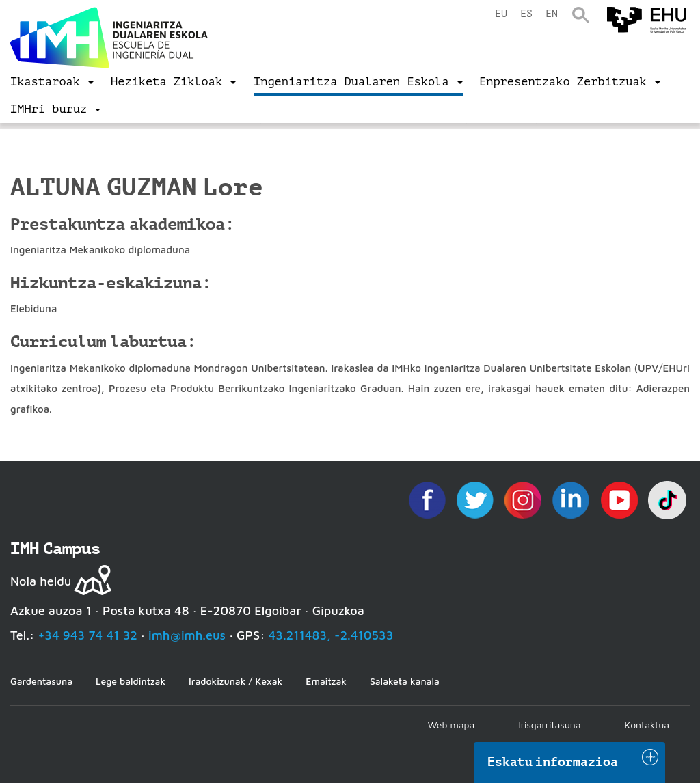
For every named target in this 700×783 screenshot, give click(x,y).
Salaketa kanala (405, 681)
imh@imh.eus (187, 635)
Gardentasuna (41, 681)
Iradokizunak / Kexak (235, 681)
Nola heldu (41, 581)
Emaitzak (326, 681)
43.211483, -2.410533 (331, 635)
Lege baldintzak (131, 681)
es (526, 14)
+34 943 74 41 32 (87, 635)
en (552, 14)
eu (501, 14)
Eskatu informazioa (553, 762)
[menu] (52, 82)
